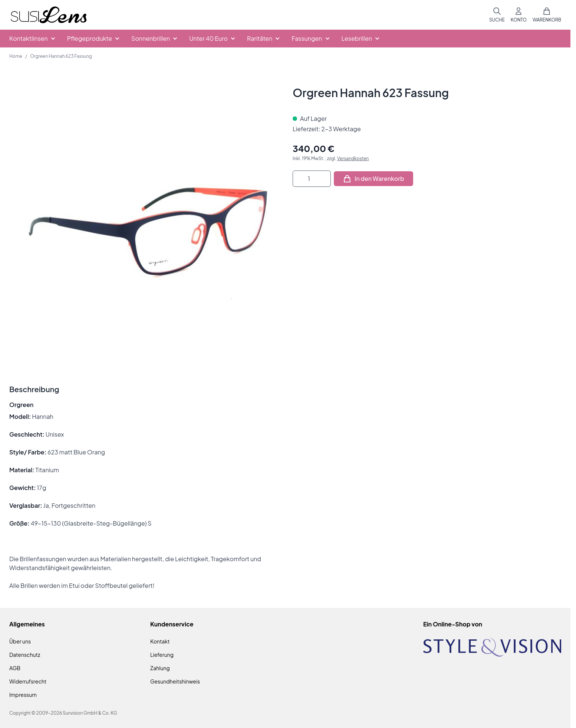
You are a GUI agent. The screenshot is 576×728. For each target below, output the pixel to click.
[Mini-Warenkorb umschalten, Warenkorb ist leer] (547, 15)
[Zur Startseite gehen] (49, 15)
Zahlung (160, 668)
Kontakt (160, 641)
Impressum (23, 695)
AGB (15, 668)
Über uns (20, 641)
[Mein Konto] (519, 15)
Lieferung (162, 655)
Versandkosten (353, 158)
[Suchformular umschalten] (497, 15)
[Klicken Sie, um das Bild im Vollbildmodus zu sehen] (144, 220)
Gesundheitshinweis (175, 681)
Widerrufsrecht (28, 681)
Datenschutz (25, 655)
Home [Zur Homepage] (16, 56)
